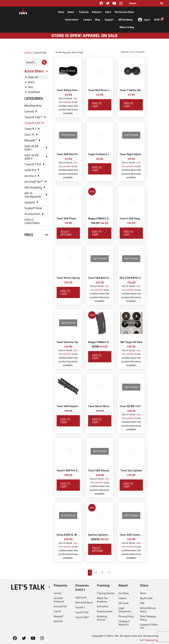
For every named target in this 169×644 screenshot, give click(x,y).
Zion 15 (57, 611)
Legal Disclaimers (125, 610)
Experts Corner (105, 611)
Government (73, 20)
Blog (98, 20)
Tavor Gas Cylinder (131, 471)
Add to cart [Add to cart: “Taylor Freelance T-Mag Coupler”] (97, 169)
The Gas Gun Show (124, 12)
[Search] (162, 3)
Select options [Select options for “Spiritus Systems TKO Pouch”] (98, 549)
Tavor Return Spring (68, 278)
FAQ (142, 603)
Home (61, 12)
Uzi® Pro (58, 621)
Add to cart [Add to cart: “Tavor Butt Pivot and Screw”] (97, 105)
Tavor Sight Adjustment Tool (136, 154)
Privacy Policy (126, 616)
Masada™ (59, 616)
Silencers (97, 12)
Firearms (84, 12)
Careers (88, 20)
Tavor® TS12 (82, 612)
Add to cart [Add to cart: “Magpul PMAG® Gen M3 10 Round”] (97, 233)
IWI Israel (124, 603)
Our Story (124, 593)
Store (108, 12)
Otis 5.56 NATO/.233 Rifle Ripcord (139, 278)
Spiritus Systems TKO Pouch (104, 535)
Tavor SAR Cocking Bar (133, 535)
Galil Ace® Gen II (84, 602)
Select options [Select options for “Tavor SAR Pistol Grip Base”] (66, 233)
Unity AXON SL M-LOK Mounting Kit (77, 535)
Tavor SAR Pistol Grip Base (72, 219)
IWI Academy (126, 20)
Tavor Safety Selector (69, 90)
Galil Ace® (81, 597)
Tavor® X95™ (82, 617)
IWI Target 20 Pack (131, 342)
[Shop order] (69, 52)
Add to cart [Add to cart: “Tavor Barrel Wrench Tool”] (97, 421)
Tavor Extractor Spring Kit (72, 342)
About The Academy (102, 600)
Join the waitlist (68, 100)
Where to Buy (127, 27)
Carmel (57, 593)
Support (110, 20)
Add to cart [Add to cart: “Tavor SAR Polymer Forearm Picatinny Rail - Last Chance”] (65, 421)
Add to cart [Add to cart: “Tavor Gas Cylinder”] (128, 485)
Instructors (103, 606)
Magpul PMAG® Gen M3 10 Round (108, 219)
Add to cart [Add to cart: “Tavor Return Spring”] (65, 292)
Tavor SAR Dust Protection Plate (75, 154)
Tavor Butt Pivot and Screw (104, 90)
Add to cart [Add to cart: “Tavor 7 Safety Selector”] (128, 105)
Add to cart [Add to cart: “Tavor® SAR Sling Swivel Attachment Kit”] (128, 233)
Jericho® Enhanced (59, 600)
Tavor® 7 (80, 607)
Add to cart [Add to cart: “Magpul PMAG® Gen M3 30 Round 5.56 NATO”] (97, 357)
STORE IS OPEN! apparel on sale (85, 36)
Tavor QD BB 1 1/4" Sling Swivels (138, 406)
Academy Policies (102, 618)
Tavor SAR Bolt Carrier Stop (104, 278)
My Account (146, 598)
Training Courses (106, 593)
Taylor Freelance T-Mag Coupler (106, 154)
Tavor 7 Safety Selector (133, 90)
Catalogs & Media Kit (124, 623)
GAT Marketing (149, 640)
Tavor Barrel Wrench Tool (103, 406)
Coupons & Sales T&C (149, 626)
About (72, 12)
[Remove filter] (36, 77)
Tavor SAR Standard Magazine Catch (109, 471)
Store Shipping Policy (148, 618)
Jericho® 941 (60, 606)
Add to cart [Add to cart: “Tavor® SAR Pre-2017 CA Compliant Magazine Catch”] (65, 485)
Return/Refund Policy (148, 610)
